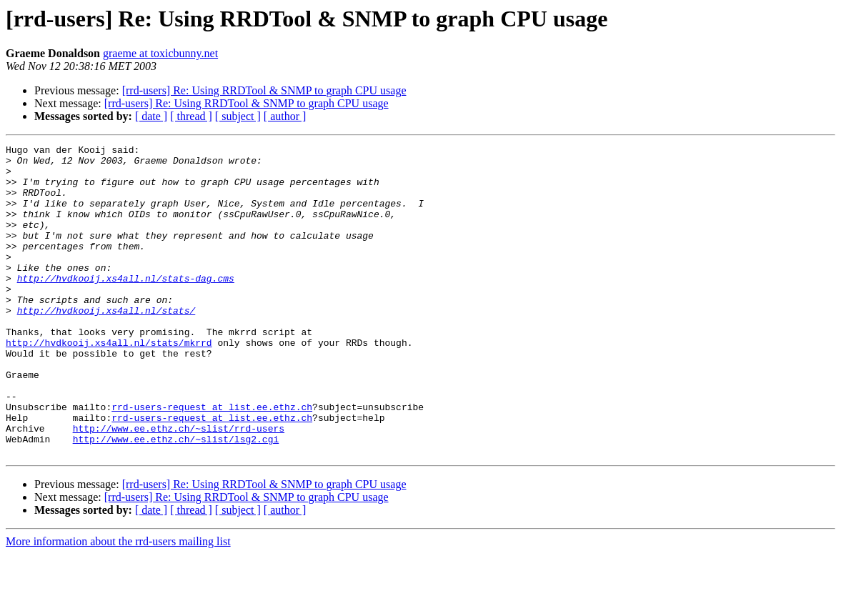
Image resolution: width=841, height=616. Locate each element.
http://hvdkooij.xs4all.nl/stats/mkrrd (109, 383)
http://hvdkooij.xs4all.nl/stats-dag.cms (126, 306)
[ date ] (151, 116)
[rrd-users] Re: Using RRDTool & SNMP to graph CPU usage (264, 90)
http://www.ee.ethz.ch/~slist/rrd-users (179, 486)
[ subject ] (238, 116)
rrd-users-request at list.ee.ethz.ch (212, 460)
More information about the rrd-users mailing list (118, 603)
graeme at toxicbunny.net (160, 53)
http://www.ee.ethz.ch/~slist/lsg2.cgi (176, 499)
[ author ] (285, 116)
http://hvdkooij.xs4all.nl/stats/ (106, 344)
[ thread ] (191, 116)
